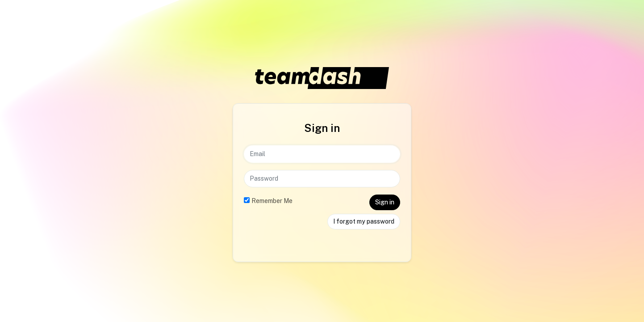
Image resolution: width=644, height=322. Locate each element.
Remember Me (272, 201)
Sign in (385, 202)
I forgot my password (364, 221)
